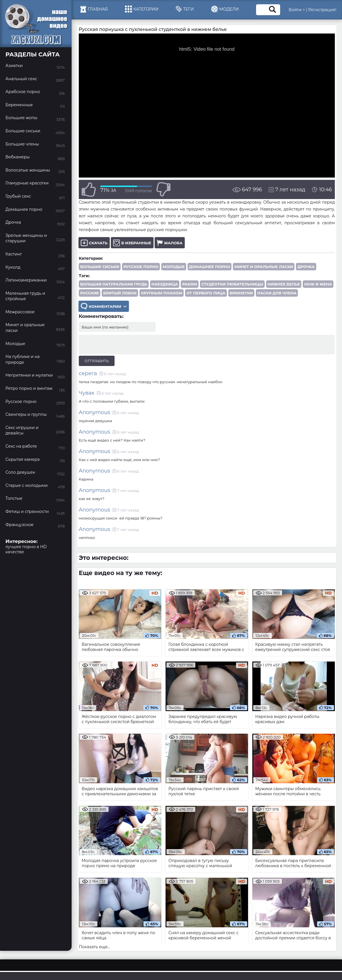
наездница (165, 284)
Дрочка (306, 267)
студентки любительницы (232, 284)
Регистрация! (322, 10)
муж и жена (318, 284)
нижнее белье (284, 284)
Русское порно (141, 267)
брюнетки (241, 293)
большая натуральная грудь (114, 284)
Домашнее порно (210, 267)
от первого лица (206, 293)
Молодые (174, 267)
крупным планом (162, 293)
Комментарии (104, 306)
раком (190, 284)
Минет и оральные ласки (264, 267)
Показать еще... (95, 947)
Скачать (94, 243)
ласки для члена (277, 293)
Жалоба (170, 243)
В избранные (132, 243)
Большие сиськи (100, 267)
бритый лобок (120, 293)
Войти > (297, 10)
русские (90, 293)
